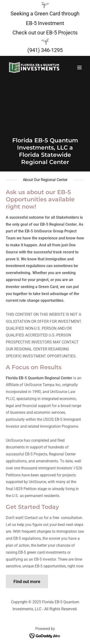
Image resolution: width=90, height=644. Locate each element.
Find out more (27, 582)
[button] (79, 67)
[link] (33, 67)
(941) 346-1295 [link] (45, 50)
